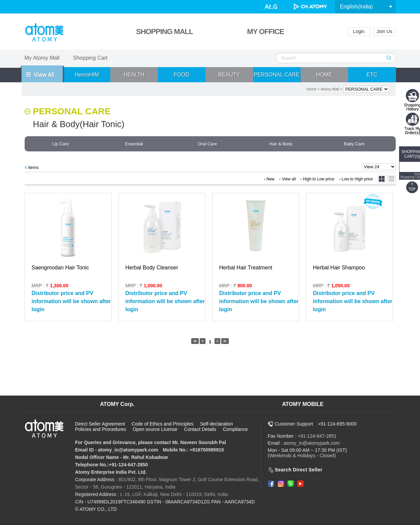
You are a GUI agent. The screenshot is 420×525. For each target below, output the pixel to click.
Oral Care (207, 144)
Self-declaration (216, 424)
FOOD (181, 75)
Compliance (235, 429)
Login (359, 31)
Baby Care (354, 144)
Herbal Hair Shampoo (339, 268)
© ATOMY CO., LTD (96, 509)
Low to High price (357, 179)
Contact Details (200, 429)
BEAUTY (229, 75)
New (271, 179)
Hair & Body (281, 144)
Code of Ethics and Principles (162, 424)
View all (289, 179)
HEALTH (134, 75)
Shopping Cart (90, 58)
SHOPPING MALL (164, 32)
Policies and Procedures (101, 429)
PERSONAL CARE (276, 75)
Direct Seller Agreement (100, 424)
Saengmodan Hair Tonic (60, 268)
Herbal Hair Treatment (246, 268)
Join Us (384, 31)
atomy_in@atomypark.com (312, 443)
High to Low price (319, 179)
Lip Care (61, 144)
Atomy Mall (330, 89)
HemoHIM (87, 75)
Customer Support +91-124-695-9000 (312, 424)
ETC (372, 75)
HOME (324, 75)
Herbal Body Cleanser (152, 268)
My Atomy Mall (42, 58)
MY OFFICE (265, 32)
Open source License (155, 429)
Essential (134, 144)
